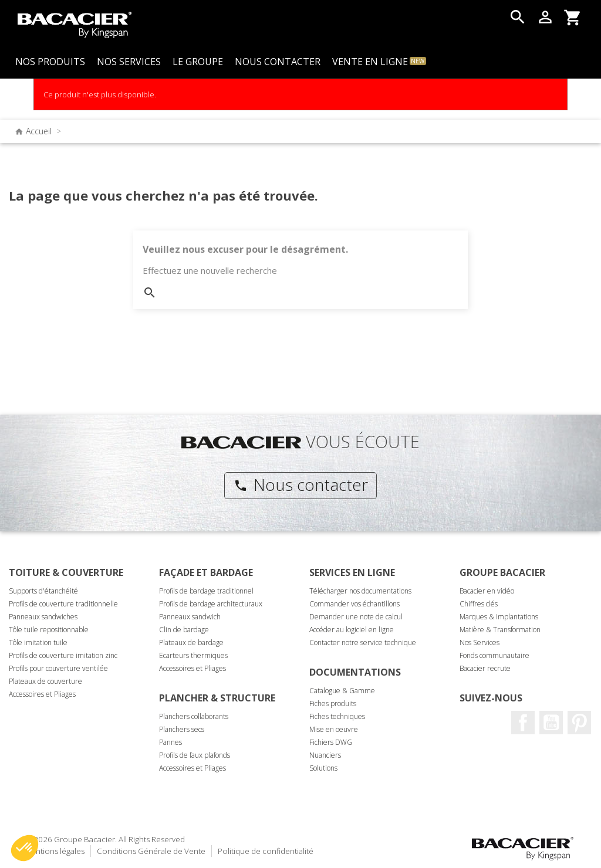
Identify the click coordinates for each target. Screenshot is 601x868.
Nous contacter (301, 484)
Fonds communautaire (494, 655)
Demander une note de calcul (356, 617)
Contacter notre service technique (363, 642)
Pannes (170, 742)
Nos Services (480, 642)
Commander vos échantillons (354, 604)
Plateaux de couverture (45, 681)
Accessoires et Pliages (42, 694)
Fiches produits (333, 703)
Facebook (523, 723)
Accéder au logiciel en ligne (352, 630)
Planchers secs (182, 729)
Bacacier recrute (485, 668)
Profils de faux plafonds (195, 755)
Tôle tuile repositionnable (49, 630)
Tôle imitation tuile (38, 642)
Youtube (551, 723)
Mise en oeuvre (334, 729)
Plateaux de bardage (191, 642)
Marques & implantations (499, 617)
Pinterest (579, 723)
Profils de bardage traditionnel (206, 591)
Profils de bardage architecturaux (211, 604)
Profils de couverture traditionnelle (63, 604)
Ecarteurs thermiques (193, 655)
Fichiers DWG (331, 742)
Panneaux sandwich (190, 617)
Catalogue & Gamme (342, 691)
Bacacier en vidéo (487, 591)
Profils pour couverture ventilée (58, 668)
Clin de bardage (184, 630)
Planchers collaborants (194, 716)
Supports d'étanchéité (43, 591)
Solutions (323, 768)
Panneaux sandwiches (43, 617)
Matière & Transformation (500, 630)
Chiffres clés (479, 604)
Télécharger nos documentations (360, 591)
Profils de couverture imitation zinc (63, 655)
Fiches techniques (337, 716)
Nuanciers (325, 755)
